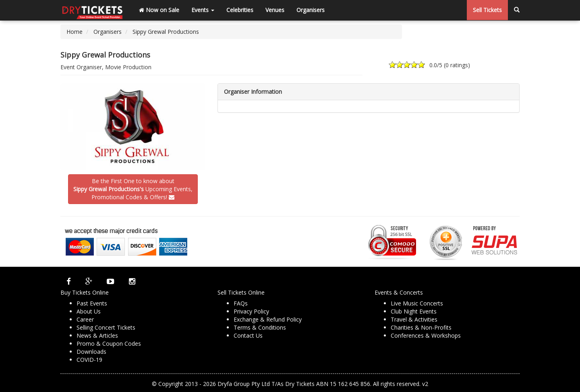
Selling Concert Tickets (106, 327)
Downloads (91, 352)
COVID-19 (89, 360)
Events (203, 10)
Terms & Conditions (260, 327)
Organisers (311, 10)
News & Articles (97, 335)
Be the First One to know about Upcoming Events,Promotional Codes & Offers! (133, 189)
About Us (89, 311)
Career (85, 319)
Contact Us (248, 335)
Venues (275, 10)
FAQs (241, 303)
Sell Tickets (487, 10)
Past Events (92, 303)
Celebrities (240, 10)
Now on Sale (159, 10)
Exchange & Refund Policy (268, 319)
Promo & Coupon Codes (109, 344)
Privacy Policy (251, 311)
